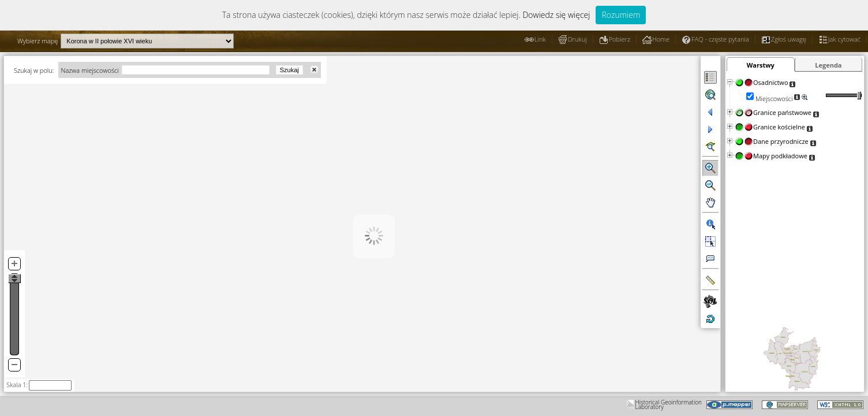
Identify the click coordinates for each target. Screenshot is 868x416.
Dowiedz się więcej (556, 15)
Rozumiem (621, 15)
